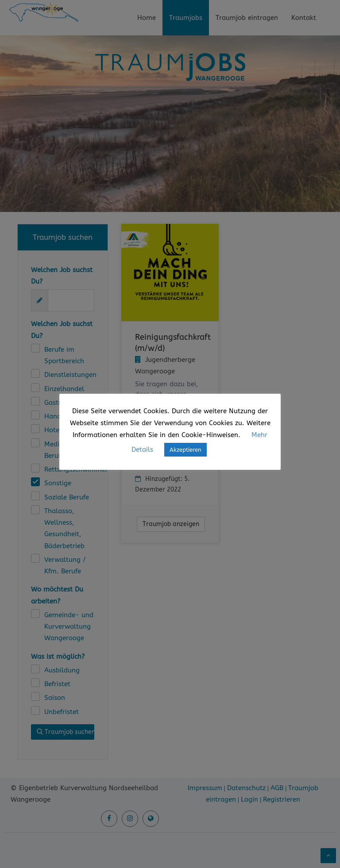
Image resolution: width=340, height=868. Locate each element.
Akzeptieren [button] (185, 450)
